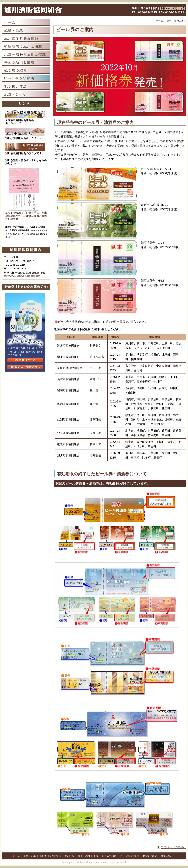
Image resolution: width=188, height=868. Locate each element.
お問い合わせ (168, 856)
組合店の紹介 (109, 856)
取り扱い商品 (150, 856)
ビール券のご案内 (129, 856)
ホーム (159, 21)
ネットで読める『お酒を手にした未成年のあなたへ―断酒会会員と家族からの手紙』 (26, 216)
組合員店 (119, 322)
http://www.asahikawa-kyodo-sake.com (22, 276)
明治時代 (69, 856)
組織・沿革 (30, 856)
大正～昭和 (84, 856)
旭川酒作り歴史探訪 (50, 856)
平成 (96, 856)
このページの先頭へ (173, 847)
